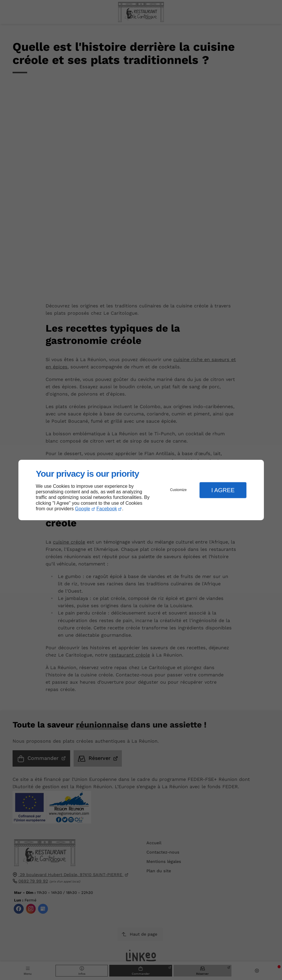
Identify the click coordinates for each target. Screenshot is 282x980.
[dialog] (141, 490)
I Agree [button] (223, 490)
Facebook (107, 509)
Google (83, 509)
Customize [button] (178, 490)
